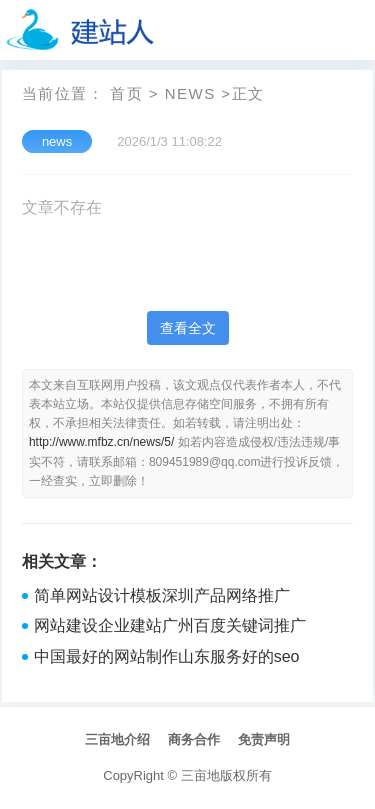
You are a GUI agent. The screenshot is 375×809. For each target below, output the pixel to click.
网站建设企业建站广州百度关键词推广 (170, 625)
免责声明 (264, 739)
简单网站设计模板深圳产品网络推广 (162, 595)
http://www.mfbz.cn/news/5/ (101, 442)
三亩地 (200, 775)
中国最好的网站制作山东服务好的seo (167, 656)
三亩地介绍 (117, 739)
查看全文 (188, 328)
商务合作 (194, 739)
